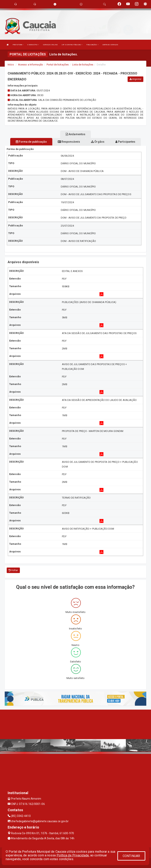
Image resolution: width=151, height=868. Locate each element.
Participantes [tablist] (125, 142)
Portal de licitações (58, 65)
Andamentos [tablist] (75, 134)
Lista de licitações (83, 65)
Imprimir (135, 79)
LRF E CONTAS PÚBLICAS (72, 45)
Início (11, 65)
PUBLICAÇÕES (92, 45)
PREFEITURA (18, 45)
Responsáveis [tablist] (69, 142)
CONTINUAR (131, 856)
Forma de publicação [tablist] (31, 142)
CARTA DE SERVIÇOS (110, 45)
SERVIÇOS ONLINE (50, 45)
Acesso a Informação (31, 65)
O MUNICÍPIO (33, 45)
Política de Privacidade (73, 855)
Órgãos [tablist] (98, 142)
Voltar (13, 570)
